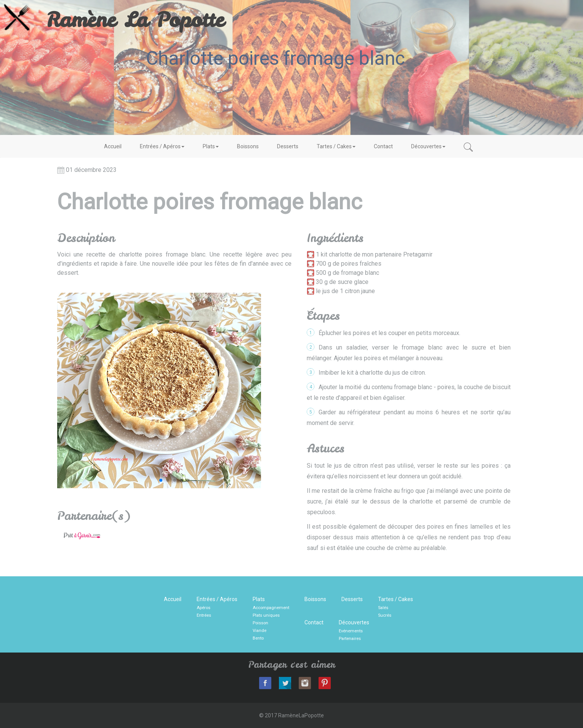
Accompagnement (271, 608)
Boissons (248, 146)
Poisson (260, 623)
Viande (259, 631)
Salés (383, 608)
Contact (383, 146)
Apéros (203, 608)
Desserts (288, 146)
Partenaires (350, 639)
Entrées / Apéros (162, 146)
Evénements (351, 631)
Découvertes (428, 146)
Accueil (113, 146)
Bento (258, 638)
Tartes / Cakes (336, 146)
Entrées (204, 615)
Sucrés (385, 615)
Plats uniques (266, 615)
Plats (211, 146)
